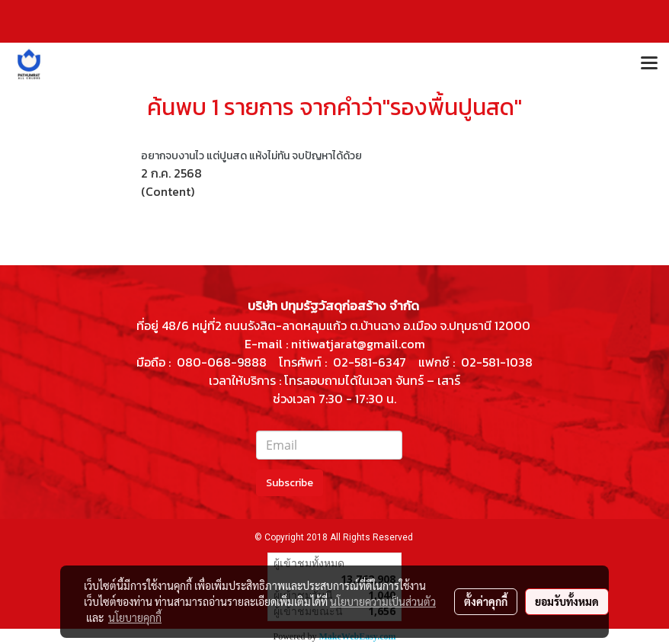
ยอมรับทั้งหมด (567, 601)
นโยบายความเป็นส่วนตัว (383, 601)
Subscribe (290, 483)
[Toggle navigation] (649, 64)
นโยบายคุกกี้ (135, 617)
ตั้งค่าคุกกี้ (486, 601)
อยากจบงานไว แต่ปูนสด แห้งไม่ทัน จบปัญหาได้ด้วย (251, 156)
